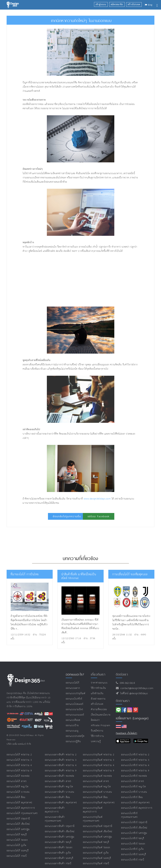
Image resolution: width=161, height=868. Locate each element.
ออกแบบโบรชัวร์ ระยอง (133, 844)
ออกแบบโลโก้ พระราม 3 (19, 760)
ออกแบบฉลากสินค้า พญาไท (59, 787)
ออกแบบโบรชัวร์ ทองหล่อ (134, 776)
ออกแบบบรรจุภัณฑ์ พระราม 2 (99, 755)
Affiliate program (101, 725)
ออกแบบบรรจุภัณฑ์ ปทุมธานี (98, 826)
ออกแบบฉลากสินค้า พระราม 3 (61, 760)
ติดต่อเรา (95, 720)
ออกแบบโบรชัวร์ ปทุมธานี (134, 822)
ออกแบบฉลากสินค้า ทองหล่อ (60, 776)
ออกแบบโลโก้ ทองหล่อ (18, 776)
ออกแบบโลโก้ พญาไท (18, 787)
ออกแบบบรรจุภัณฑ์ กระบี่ (96, 864)
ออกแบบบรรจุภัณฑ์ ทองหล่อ (97, 776)
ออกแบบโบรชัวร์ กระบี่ (133, 860)
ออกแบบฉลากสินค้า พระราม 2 (61, 755)
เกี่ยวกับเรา (98, 674)
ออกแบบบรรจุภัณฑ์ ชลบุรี (96, 842)
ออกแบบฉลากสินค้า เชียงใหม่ (60, 832)
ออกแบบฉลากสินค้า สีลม (57, 797)
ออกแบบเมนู (72, 731)
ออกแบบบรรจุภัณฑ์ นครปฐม (97, 837)
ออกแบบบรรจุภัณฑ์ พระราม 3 (99, 760)
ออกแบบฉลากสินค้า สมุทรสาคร (61, 803)
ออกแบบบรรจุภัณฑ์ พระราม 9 (99, 771)
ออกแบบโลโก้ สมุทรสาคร (19, 803)
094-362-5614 (126, 683)
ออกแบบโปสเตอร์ (75, 704)
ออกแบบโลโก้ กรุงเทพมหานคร (22, 813)
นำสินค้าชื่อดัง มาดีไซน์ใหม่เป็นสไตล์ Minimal (81, 576)
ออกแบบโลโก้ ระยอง (17, 840)
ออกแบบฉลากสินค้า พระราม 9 (61, 771)
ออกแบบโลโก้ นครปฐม (18, 829)
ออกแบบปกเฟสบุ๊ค (75, 736)
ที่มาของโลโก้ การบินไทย (24, 574)
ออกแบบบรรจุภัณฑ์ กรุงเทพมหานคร (93, 819)
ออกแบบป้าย (72, 725)
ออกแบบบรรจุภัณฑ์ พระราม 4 (99, 765)
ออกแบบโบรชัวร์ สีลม (132, 797)
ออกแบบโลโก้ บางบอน (18, 792)
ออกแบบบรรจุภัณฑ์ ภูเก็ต (96, 853)
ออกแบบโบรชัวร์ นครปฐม (134, 833)
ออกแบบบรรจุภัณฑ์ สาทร (96, 781)
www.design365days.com (97, 499)
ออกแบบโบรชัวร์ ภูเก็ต (132, 849)
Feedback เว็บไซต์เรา (127, 733)
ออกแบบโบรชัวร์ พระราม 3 (135, 760)
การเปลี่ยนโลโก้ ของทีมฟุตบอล (129, 574)
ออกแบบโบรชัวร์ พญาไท (133, 787)
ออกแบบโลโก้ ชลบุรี (17, 835)
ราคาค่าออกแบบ (99, 683)
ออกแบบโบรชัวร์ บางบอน (134, 792)
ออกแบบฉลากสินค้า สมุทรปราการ (55, 810)
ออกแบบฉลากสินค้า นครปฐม (60, 837)
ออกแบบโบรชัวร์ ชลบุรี (133, 838)
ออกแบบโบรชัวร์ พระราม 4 (135, 765)
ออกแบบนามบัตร (74, 709)
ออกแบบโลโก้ (72, 683)
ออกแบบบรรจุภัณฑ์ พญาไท (97, 787)
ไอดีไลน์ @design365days (133, 693)
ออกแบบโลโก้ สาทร (17, 781)
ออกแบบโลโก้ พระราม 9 (19, 771)
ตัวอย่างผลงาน (98, 699)
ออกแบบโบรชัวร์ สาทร (133, 781)
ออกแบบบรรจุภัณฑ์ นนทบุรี (97, 858)
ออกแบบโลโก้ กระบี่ (17, 856)
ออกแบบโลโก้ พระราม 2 (19, 755)
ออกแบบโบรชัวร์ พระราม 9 (135, 771)
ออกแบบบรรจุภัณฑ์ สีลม (95, 797)
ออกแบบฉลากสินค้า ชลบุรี (58, 842)
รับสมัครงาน (97, 731)
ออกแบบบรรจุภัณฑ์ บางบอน (97, 792)
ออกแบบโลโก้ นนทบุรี (18, 851)
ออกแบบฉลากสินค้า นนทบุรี (59, 858)
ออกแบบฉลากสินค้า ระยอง (59, 848)
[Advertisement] (61, 280)
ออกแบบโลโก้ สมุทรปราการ (21, 808)
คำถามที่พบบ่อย (99, 709)
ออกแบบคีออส (73, 720)
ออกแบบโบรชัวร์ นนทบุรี (134, 854)
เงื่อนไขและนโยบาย (101, 715)
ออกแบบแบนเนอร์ (75, 715)
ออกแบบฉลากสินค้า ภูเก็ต (58, 853)
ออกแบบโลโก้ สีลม (16, 797)
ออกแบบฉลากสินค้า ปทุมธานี (60, 826)
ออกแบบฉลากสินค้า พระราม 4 (61, 765)
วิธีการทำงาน (97, 736)
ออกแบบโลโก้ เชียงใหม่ (18, 824)
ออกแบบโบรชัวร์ (74, 699)
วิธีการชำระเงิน (98, 688)
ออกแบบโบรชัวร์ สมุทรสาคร (135, 803)
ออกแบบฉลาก (73, 688)
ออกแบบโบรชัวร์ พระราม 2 (135, 755)
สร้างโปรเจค (97, 704)
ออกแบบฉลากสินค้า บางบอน (60, 792)
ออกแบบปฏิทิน (73, 741)
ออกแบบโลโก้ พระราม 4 (19, 765)
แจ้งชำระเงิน (97, 693)
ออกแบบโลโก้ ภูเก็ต (16, 845)
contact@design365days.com (136, 688)
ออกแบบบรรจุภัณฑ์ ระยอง (96, 848)
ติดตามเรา (123, 701)
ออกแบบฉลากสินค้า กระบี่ (58, 864)
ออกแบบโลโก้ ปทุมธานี (18, 819)
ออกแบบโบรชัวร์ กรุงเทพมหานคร (129, 815)
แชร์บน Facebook (99, 516)
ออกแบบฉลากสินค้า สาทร (58, 781)
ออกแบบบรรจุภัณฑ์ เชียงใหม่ (98, 832)
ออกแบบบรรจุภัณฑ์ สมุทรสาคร (99, 803)
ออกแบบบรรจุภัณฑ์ (76, 693)
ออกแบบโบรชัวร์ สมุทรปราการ (137, 808)
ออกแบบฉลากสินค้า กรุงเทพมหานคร (55, 819)
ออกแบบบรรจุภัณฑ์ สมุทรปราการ (93, 810)
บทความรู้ (96, 741)
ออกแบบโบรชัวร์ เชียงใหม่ (134, 828)
